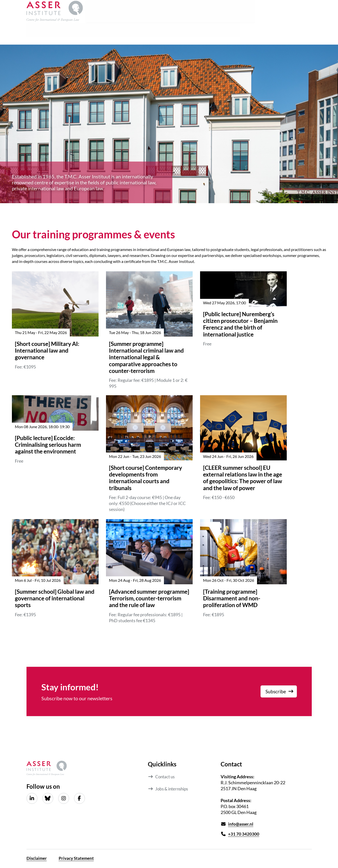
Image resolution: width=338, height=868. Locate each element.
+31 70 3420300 (244, 834)
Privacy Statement (78, 859)
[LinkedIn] (32, 798)
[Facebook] (79, 798)
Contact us (166, 777)
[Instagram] (64, 798)
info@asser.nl (241, 824)
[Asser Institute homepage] (55, 12)
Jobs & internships (173, 788)
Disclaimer (37, 859)
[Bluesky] (48, 798)
